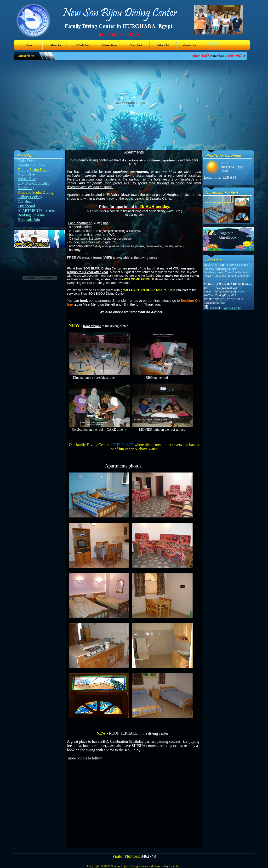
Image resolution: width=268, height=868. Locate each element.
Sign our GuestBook (226, 235)
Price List (163, 45)
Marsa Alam (109, 45)
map (222, 303)
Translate (212, 43)
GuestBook (136, 45)
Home (29, 45)
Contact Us (190, 45)
